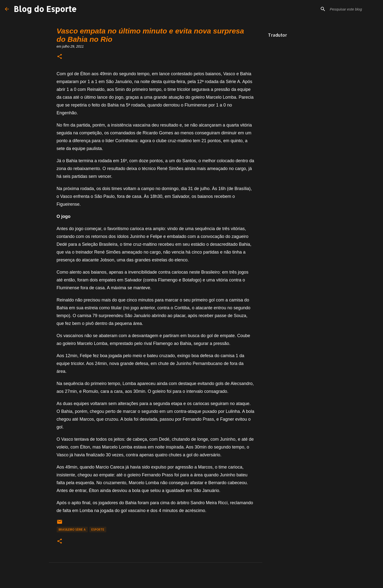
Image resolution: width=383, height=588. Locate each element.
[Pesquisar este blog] (353, 9)
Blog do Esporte (45, 9)
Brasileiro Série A (72, 529)
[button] (60, 57)
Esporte (98, 529)
